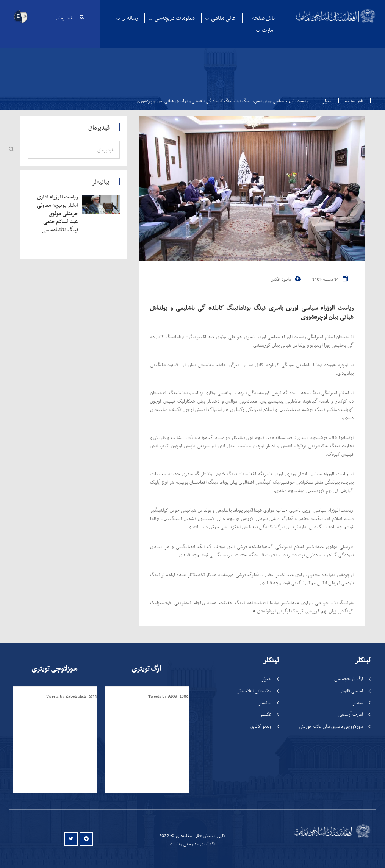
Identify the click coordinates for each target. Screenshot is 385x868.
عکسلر (266, 714)
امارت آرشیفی (351, 714)
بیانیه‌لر (265, 702)
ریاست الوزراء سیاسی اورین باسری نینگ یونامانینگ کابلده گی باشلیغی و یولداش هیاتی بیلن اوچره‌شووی (252, 312)
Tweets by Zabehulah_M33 (71, 696)
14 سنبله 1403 (330, 279)
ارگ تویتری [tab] (146, 668)
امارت (268, 30)
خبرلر (327, 101)
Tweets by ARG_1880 (168, 696)
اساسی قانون (352, 691)
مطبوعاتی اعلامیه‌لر (254, 691)
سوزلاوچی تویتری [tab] (54, 668)
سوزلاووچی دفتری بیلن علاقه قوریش (331, 726)
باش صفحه (263, 18)
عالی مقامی (223, 18)
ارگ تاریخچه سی (349, 678)
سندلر (358, 702)
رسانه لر (130, 18)
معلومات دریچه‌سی (175, 18)
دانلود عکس (286, 279)
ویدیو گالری (261, 726)
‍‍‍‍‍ (57, 213)
